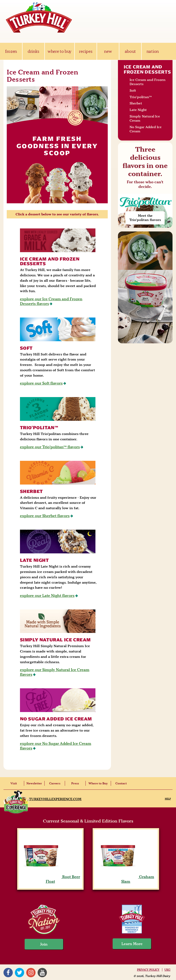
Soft (26, 348)
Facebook (8, 973)
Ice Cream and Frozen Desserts (50, 261)
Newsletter (34, 783)
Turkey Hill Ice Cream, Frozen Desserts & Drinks (39, 17)
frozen (11, 51)
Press (75, 783)
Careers (55, 783)
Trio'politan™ (39, 428)
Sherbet (31, 491)
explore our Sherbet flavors (45, 516)
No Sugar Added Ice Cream (56, 719)
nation (153, 51)
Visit (14, 783)
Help (168, 799)
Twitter (20, 973)
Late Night (34, 560)
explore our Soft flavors (41, 383)
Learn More (132, 944)
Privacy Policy (148, 970)
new (108, 51)
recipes (86, 51)
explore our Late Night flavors (47, 595)
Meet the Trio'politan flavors (145, 218)
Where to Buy (98, 783)
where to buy (60, 51)
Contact (121, 783)
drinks (33, 51)
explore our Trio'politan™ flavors (50, 447)
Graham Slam (126, 879)
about (130, 51)
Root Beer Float (50, 879)
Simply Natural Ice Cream (55, 640)
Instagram (31, 973)
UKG (167, 970)
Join (44, 944)
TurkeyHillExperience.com (55, 799)
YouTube (42, 973)
